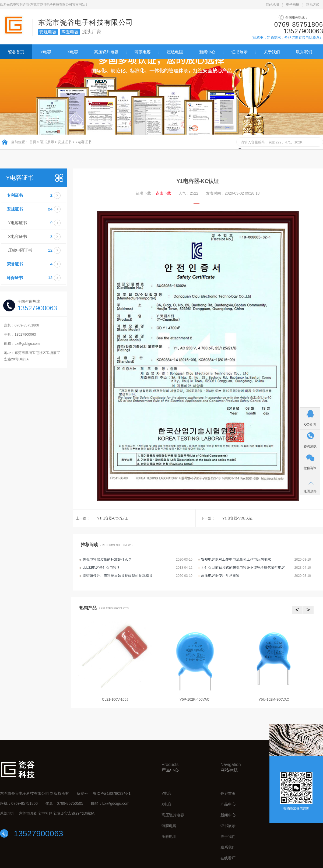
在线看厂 (228, 858)
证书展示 (240, 52)
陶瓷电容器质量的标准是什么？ (107, 559)
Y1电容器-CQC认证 (113, 518)
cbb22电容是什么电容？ (101, 567)
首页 (33, 142)
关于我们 (272, 52)
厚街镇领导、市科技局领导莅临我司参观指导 (118, 576)
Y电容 (46, 52)
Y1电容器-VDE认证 (237, 518)
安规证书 (65, 142)
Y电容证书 (84, 142)
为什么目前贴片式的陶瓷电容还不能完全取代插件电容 (243, 567)
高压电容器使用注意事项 (220, 576)
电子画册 (293, 5)
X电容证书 (37, 237)
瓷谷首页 (16, 52)
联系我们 (304, 52)
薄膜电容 (143, 52)
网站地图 (272, 5)
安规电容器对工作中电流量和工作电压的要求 (236, 559)
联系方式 (313, 5)
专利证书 (36, 195)
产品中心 (228, 804)
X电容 (73, 52)
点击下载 (163, 193)
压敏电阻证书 (37, 250)
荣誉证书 (36, 264)
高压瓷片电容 (106, 52)
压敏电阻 (175, 52)
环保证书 (36, 278)
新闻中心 (207, 52)
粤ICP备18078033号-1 (112, 793)
